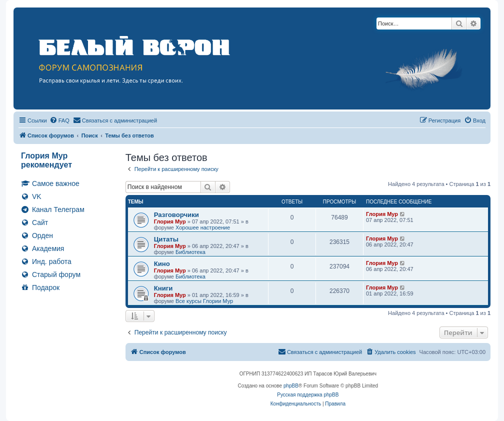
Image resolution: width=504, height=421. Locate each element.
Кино (162, 264)
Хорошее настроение (203, 227)
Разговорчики (176, 215)
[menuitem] (59, 120)
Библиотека (190, 252)
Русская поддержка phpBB (308, 395)
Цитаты (166, 239)
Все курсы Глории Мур (204, 301)
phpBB (291, 386)
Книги (163, 288)
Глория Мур (170, 221)
